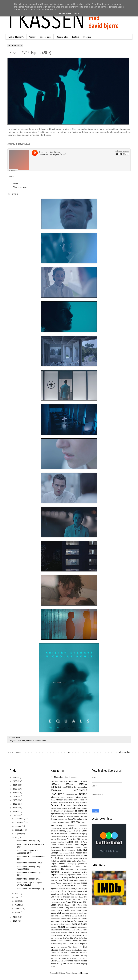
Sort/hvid (84, 933)
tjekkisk (69, 950)
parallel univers (75, 908)
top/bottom (79, 950)
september (20, 830)
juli (16, 837)
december (19, 819)
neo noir (59, 891)
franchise (72, 836)
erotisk (70, 828)
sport (52, 938)
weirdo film (69, 961)
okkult (53, 894)
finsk (79, 834)
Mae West (63, 880)
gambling (61, 842)
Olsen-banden (75, 894)
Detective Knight (73, 816)
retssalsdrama (55, 919)
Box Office (54, 811)
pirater (53, 911)
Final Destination (70, 834)
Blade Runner (62, 808)
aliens (78, 797)
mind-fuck (76, 883)
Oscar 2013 (83, 897)
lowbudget (74, 877)
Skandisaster (56, 930)
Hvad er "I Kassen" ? (16, 37)
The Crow (72, 947)
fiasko (53, 834)
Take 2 (66, 944)
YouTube (70, 964)
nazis (52, 891)
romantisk (30, 741)
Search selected (71, 777)
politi (67, 910)
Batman (85, 806)
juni (17, 893)
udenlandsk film (56, 955)
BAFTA (72, 803)
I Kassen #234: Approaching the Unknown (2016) (28, 884)
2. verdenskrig (81, 787)
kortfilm (85, 872)
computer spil (60, 814)
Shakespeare (83, 927)
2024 (15, 785)
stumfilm (60, 941)
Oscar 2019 (60, 902)
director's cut (63, 819)
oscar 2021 (82, 902)
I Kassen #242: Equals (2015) (27, 841)
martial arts (83, 880)
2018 (15, 808)
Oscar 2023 (70, 905)
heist (64, 850)
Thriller (83, 947)
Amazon (60, 800)
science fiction (40, 741)
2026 (15, 777)
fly (86, 834)
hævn (72, 853)
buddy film (63, 811)
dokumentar (82, 819)
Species (60, 935)
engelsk (64, 828)
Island (75, 858)
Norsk (79, 891)
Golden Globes (57, 845)
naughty (85, 889)
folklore (53, 836)
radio (86, 913)
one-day (85, 894)
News (73, 891)
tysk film (79, 953)
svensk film (77, 941)
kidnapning (84, 869)
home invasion (64, 853)
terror (53, 947)
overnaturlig (64, 908)
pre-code (66, 913)
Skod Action (78, 930)
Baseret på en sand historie (66, 805)
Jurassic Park (81, 866)
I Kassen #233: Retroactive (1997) (29, 889)
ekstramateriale (56, 828)
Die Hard (84, 816)
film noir (60, 834)
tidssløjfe (62, 950)
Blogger (85, 973)
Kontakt (76, 37)
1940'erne (83, 781)
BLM (69, 808)
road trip (80, 919)
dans (80, 814)
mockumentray (56, 886)
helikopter (72, 850)
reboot (61, 916)
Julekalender (66, 866)
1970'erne (83, 784)
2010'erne (21, 741)
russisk (80, 921)
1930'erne (73, 781)
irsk (71, 858)
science (68, 924)
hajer (86, 848)
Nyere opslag (14, 752)
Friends (85, 839)
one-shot (75, 897)
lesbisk (79, 875)
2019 (15, 804)
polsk (79, 911)
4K (76, 794)
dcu (56, 816)
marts (18, 905)
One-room (66, 897)
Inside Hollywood (77, 856)
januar (18, 912)
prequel (80, 913)
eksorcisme (83, 826)
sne (78, 932)
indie (63, 856)
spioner (67, 935)
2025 (15, 781)
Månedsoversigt (68, 889)
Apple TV (83, 800)
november (19, 822)
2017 (15, 812)
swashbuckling (56, 944)
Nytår (85, 891)
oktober (18, 826)
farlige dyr (70, 831)
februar (18, 909)
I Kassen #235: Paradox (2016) (28, 879)
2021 (15, 796)
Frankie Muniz (82, 836)
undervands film (76, 955)
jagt (58, 861)
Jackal (53, 861)
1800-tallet (54, 781)
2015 (15, 917)
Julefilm (54, 866)
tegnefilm (84, 944)
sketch (71, 930)
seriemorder (72, 927)
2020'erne (57, 794)
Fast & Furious (81, 831)
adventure (55, 797)
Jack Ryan (83, 858)
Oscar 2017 (77, 900)
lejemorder (72, 875)
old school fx (63, 894)
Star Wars (74, 938)
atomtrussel (63, 803)
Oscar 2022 (57, 905)
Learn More (65, 14)
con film (68, 814)
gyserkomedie (56, 848)
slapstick (64, 933)
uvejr (85, 955)
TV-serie (71, 953)
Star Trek (66, 938)
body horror (77, 808)
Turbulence (55, 953)
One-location (56, 897)
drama (75, 822)
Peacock (84, 908)
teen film (74, 944)
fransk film (55, 839)
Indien (68, 856)
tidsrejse (54, 950)
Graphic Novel (73, 845)
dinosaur (54, 819)
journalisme (83, 864)
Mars (76, 880)
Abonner (32, 37)
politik (73, 911)
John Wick (77, 861)
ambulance (68, 800)
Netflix (67, 891)
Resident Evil (83, 916)
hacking (78, 848)
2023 (15, 789)
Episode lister (46, 37)
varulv (64, 958)
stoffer (81, 938)
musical (79, 886)
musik (85, 886)
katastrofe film (57, 869)
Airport (63, 797)
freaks (63, 839)
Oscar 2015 (66, 900)
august (18, 834)
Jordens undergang (67, 864)
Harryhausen (56, 850)
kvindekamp (63, 875)
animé (76, 800)
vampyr (57, 958)
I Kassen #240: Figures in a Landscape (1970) (26, 852)
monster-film (68, 886)
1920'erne (63, 781)
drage (68, 823)
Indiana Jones (56, 856)
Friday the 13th (74, 839)
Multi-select (57, 777)
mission (84, 883)
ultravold (66, 955)
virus (80, 958)
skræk (85, 930)
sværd (85, 941)
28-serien (70, 794)
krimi (56, 875)
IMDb (15, 184)
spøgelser (58, 938)
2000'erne (56, 790)
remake (68, 916)
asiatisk (54, 803)
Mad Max (54, 880)
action (83, 794)
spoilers (79, 935)
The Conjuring (62, 947)
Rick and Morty (66, 919)
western (77, 961)
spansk (53, 935)
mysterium (55, 889)
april (17, 901)
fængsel (53, 842)
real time (54, 916)
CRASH (74, 814)
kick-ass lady (72, 869)
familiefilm (55, 831)
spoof (85, 935)
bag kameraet (81, 803)
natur (79, 889)
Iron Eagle (65, 858)
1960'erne (69, 784)
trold (86, 950)
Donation (87, 37)
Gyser (84, 845)
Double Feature (57, 823)
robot (57, 921)
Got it (77, 14)
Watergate (60, 961)
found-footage (62, 836)
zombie (77, 964)
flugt (83, 834)
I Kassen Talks (62, 37)
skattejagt (65, 930)
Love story (63, 877)
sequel (61, 927)
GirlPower (84, 842)
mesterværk (67, 883)
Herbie (79, 850)
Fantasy (63, 831)
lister (56, 878)
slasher (72, 932)
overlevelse (55, 908)
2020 (15, 800)
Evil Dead (84, 828)
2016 (15, 815)
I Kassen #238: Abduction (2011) (28, 863)
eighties (71, 826)
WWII (83, 961)
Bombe (85, 808)
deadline (62, 816)
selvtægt (54, 927)
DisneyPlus (72, 819)
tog (73, 950)
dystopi (85, 823)
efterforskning (57, 825)
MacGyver (84, 878)
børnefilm (71, 811)
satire (61, 924)
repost (74, 916)
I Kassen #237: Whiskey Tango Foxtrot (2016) (28, 868)
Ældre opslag (124, 752)
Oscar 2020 (71, 902)
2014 (15, 921)
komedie (55, 872)
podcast (60, 911)
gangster (69, 842)
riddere (74, 919)
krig (52, 875)
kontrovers (76, 872)
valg (52, 958)
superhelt (67, 941)
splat (74, 935)
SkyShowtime (55, 933)
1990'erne (68, 787)
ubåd (85, 953)
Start (69, 752)
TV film (63, 953)
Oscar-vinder (82, 905)
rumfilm (74, 921)
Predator (73, 913)
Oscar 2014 (55, 900)
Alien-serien (70, 797)
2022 (15, 793)
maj (17, 897)
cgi (76, 811)
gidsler (77, 842)
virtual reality (72, 958)
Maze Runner (56, 883)
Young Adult (62, 964)
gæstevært (69, 848)
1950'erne (55, 784)
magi (71, 880)
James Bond (66, 861)
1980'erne (56, 787)
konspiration (66, 872)
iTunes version (20, 187)
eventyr (77, 828)
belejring (54, 808)
